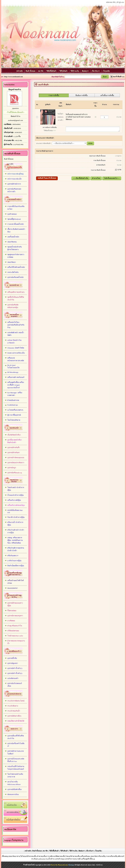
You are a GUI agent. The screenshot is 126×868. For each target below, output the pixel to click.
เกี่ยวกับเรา (96, 71)
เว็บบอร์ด (106, 71)
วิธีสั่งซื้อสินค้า (52, 71)
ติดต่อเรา (86, 71)
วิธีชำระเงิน (75, 71)
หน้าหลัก (20, 71)
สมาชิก (41, 71)
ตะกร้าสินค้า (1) (117, 77)
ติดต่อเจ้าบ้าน (16, 116)
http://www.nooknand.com (14, 77)
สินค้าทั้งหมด (31, 71)
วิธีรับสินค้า (64, 71)
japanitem (15, 108)
